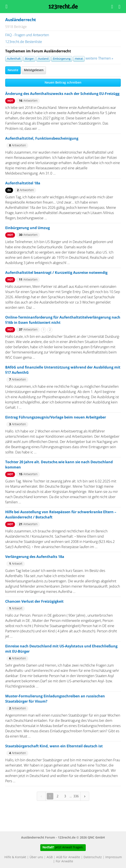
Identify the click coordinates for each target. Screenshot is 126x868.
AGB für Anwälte (68, 857)
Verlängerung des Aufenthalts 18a (35, 557)
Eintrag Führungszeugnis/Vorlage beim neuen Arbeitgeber (56, 417)
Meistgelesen (34, 70)
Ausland (43, 59)
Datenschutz (93, 857)
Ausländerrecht (21, 20)
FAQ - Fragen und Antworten (27, 35)
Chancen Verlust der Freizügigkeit (34, 602)
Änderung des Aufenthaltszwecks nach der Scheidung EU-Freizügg (62, 94)
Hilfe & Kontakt (15, 857)
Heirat (79, 59)
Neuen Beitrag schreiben (63, 83)
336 (76, 796)
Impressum (114, 857)
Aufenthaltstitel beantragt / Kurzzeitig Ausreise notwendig (56, 273)
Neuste (13, 70)
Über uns (36, 857)
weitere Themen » (99, 58)
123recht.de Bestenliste (24, 42)
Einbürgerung (62, 59)
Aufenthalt (14, 59)
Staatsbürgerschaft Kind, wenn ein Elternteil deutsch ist (54, 746)
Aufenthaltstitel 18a (23, 183)
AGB (50, 857)
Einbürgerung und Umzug (28, 228)
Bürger (29, 59)
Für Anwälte (64, 861)
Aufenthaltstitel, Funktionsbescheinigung (42, 139)
